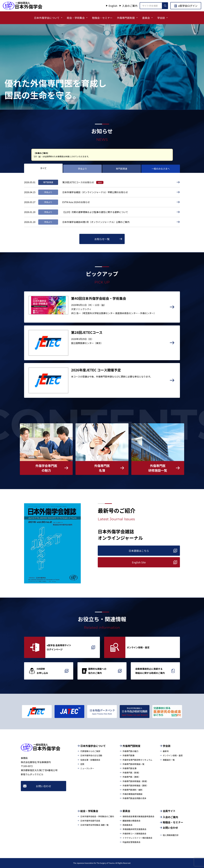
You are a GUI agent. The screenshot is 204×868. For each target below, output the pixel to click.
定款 (82, 764)
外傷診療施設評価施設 (132, 794)
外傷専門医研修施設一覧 (133, 764)
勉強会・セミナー (102, 18)
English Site (139, 562)
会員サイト (169, 811)
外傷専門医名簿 (129, 768)
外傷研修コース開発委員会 (134, 834)
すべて (43, 168)
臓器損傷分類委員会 (131, 821)
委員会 (146, 18)
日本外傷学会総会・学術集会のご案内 (97, 816)
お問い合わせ (43, 786)
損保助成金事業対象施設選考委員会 (138, 816)
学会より (82, 169)
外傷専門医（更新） (131, 777)
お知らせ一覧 (102, 239)
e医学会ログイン (188, 6)
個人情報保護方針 (171, 835)
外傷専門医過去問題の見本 (134, 798)
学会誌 (161, 18)
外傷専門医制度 (126, 18)
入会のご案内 (130, 6)
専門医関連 (122, 169)
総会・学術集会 (76, 18)
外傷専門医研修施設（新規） (135, 781)
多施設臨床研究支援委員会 (134, 829)
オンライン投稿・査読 (173, 755)
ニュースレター (87, 768)
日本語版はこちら (139, 551)
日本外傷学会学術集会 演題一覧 (94, 825)
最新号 (166, 751)
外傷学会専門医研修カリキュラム (137, 760)
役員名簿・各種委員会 (90, 760)
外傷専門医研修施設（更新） (135, 785)
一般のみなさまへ (161, 169)
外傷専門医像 (128, 755)
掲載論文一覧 (169, 760)
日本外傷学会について (47, 18)
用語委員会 (127, 825)
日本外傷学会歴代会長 (90, 821)
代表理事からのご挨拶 (90, 751)
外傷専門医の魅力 (130, 751)
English (113, 6)
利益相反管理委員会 (131, 842)
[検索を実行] (165, 6)
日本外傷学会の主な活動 (91, 755)
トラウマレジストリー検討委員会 (137, 838)
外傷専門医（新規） (131, 773)
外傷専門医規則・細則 (132, 790)
